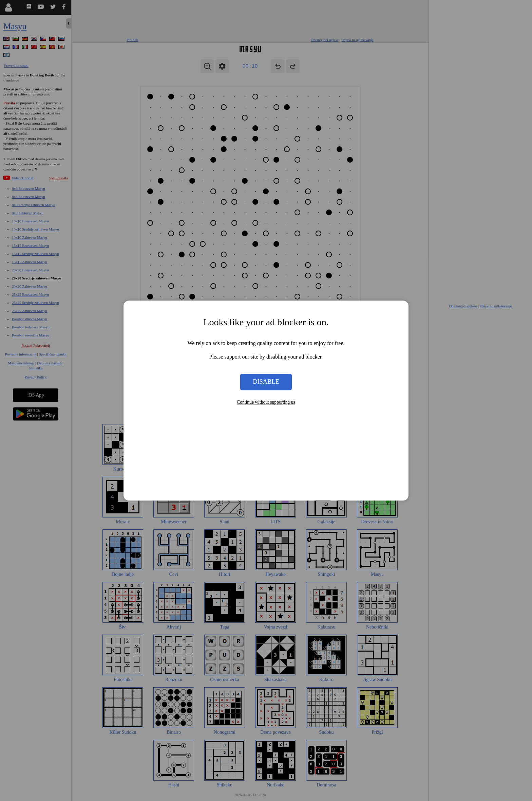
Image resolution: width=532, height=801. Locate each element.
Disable (266, 382)
